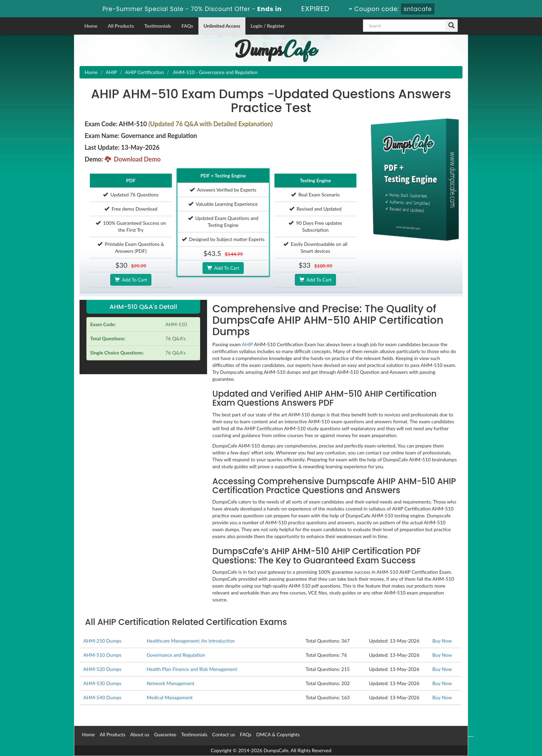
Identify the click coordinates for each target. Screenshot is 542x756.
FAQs (187, 26)
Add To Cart (131, 280)
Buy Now (442, 641)
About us (140, 734)
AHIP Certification (144, 72)
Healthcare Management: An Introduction (191, 641)
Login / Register (268, 26)
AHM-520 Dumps (102, 669)
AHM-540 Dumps (102, 697)
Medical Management (170, 697)
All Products (121, 26)
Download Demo (133, 159)
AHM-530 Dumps (102, 683)
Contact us (224, 734)
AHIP (111, 72)
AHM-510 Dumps (102, 655)
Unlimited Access (222, 26)
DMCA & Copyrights (278, 734)
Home (91, 26)
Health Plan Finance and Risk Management (192, 669)
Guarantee (165, 734)
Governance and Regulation (176, 655)
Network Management (170, 683)
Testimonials (157, 26)
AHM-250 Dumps (102, 641)
